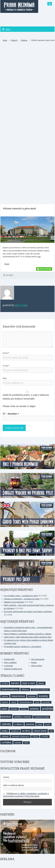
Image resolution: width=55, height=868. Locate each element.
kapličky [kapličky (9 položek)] (5, 696)
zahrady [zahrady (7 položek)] (35, 737)
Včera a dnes (37, 666)
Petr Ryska (21, 305)
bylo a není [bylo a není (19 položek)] (29, 683)
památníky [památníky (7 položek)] (46, 702)
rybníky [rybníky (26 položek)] (6, 724)
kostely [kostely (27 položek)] (43, 696)
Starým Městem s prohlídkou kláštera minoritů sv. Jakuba (27, 634)
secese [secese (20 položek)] (30, 724)
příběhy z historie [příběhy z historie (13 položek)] (23, 717)
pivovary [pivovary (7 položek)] (24, 709)
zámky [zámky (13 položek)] (18, 743)
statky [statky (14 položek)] (5, 731)
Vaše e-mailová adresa (13, 785)
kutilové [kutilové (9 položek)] (5, 702)
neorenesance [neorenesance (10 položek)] (25, 702)
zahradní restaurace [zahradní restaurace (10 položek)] (21, 736)
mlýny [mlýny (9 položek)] (14, 702)
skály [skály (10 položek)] (40, 724)
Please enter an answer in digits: (19, 406)
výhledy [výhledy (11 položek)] (5, 736)
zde (39, 257)
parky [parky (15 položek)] (5, 709)
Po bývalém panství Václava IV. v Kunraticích (23, 647)
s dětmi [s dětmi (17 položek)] (19, 724)
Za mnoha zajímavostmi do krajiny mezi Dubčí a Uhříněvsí (28, 612)
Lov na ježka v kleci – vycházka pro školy (21, 596)
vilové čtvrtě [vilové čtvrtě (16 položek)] (40, 731)
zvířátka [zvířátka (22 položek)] (7, 742)
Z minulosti (8, 666)
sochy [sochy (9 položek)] (48, 724)
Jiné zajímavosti (38, 659)
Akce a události (10, 662)
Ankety (34, 662)
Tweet (7, 264)
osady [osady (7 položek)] (37, 702)
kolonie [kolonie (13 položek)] (32, 696)
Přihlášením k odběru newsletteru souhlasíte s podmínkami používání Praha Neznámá (26, 795)
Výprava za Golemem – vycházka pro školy (22, 599)
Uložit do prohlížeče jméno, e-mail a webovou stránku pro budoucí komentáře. (26, 397)
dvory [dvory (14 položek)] (41, 683)
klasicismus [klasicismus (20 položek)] (18, 696)
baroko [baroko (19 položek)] (15, 683)
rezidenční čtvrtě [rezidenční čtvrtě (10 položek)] (42, 717)
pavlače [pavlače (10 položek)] (14, 709)
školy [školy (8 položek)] (26, 743)
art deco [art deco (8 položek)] (5, 683)
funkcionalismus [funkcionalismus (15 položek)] (10, 689)
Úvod (5, 40)
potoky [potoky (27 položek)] (34, 709)
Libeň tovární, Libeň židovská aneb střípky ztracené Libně (28, 637)
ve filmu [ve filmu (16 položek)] (26, 731)
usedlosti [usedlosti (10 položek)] (15, 731)
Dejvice (24, 40)
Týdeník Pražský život (13, 669)
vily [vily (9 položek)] (51, 731)
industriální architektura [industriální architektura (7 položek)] (40, 690)
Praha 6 (14, 40)
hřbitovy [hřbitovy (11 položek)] (25, 690)
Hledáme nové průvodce (14, 602)
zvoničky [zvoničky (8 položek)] (45, 737)
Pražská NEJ (9, 659)
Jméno (6, 777)
